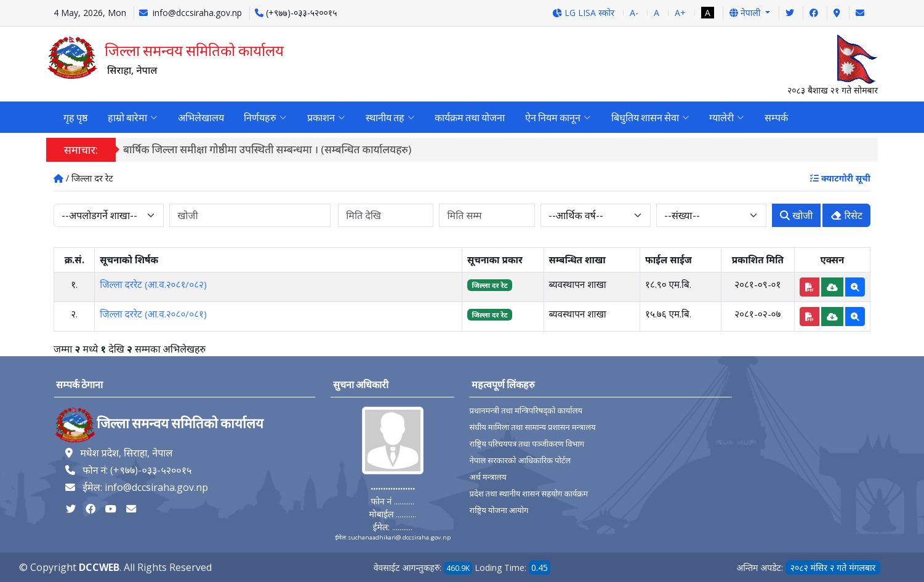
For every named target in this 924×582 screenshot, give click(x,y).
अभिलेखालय (200, 118)
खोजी (796, 216)
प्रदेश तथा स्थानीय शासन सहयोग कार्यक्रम (528, 494)
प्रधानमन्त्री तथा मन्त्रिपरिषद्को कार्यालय (526, 411)
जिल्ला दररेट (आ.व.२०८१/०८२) (153, 284)
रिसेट (846, 216)
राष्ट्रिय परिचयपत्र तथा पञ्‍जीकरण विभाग (527, 444)
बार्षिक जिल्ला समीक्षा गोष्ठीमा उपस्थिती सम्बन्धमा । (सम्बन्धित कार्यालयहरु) (272, 150)
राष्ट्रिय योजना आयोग (499, 510)
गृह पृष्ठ (75, 118)
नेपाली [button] (746, 13)
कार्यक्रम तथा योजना (467, 118)
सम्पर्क (772, 118)
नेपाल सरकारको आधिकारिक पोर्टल (520, 460)
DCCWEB (99, 567)
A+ (680, 13)
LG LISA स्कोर (583, 13)
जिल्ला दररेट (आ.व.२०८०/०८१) (153, 314)
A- (634, 13)
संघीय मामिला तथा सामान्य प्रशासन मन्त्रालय (532, 427)
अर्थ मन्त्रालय (488, 477)
